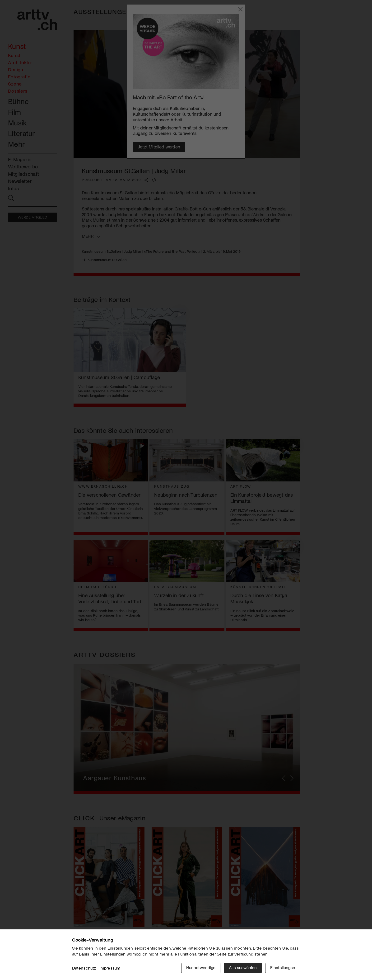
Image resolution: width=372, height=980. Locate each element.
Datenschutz (84, 968)
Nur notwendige (201, 967)
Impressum (110, 968)
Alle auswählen (243, 967)
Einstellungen (283, 967)
